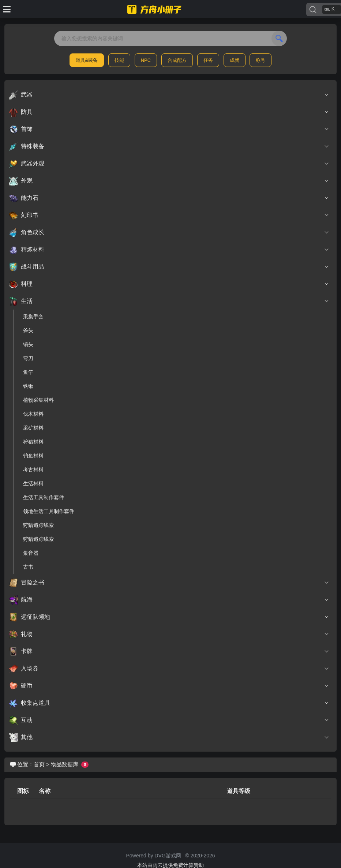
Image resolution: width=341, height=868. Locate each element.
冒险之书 (169, 583)
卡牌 (169, 651)
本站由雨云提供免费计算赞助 (170, 865)
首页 (39, 764)
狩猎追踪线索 (38, 525)
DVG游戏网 (168, 856)
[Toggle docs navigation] (7, 9)
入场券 (169, 669)
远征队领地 (169, 617)
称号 (261, 60)
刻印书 (169, 215)
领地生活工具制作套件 (49, 511)
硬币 (169, 686)
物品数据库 (65, 764)
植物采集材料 (38, 400)
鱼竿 (28, 372)
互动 (169, 720)
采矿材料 (33, 428)
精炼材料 (169, 250)
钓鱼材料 (33, 456)
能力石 (169, 198)
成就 (235, 60)
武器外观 (169, 164)
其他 (169, 737)
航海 (169, 600)
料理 (169, 284)
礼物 (169, 634)
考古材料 (33, 469)
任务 (208, 60)
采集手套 (33, 317)
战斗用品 (169, 267)
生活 (169, 301)
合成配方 (177, 60)
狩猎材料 (33, 442)
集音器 (31, 553)
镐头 (28, 344)
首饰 (169, 129)
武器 (169, 95)
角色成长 (169, 232)
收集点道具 (169, 703)
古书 (28, 567)
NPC (146, 60)
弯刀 (28, 358)
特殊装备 (169, 146)
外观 (169, 181)
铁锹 (28, 386)
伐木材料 (33, 414)
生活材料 (33, 483)
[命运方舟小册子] (155, 9)
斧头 (28, 330)
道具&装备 (87, 60)
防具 (169, 112)
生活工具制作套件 (44, 497)
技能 (119, 60)
